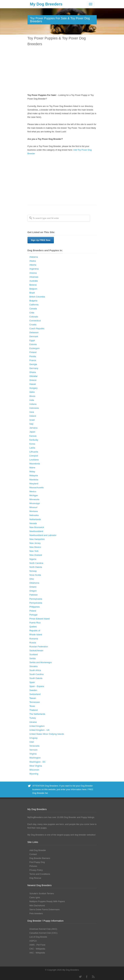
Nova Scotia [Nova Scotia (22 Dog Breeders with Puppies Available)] (35, 575)
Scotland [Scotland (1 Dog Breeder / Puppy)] (34, 654)
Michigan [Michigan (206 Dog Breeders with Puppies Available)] (34, 495)
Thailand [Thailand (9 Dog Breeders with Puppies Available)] (34, 710)
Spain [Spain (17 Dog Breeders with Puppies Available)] (32, 682)
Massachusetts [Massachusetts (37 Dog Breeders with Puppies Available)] (37, 488)
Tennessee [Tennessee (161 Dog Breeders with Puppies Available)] (35, 702)
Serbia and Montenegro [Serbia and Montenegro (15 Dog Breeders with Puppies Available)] (41, 662)
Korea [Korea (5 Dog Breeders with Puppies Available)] (32, 444)
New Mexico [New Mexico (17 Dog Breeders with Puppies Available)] (35, 547)
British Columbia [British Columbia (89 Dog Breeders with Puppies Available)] (37, 297)
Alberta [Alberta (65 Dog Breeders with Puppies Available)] (33, 265)
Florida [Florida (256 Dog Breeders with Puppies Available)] (33, 356)
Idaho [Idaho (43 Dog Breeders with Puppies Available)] (32, 392)
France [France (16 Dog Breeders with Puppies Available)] (33, 360)
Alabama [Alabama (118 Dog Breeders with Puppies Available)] (34, 257)
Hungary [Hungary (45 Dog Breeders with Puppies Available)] (34, 388)
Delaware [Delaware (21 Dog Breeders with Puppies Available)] (34, 332)
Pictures (33, 866)
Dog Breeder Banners (40, 858)
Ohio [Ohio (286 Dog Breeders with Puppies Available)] (32, 579)
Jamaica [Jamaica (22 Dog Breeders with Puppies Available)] (33, 428)
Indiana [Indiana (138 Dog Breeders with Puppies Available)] (33, 404)
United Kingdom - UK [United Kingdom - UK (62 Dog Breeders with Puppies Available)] (40, 730)
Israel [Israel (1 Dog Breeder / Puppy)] (32, 420)
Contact (33, 854)
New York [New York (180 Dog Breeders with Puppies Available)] (34, 551)
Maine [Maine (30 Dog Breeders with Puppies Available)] (32, 468)
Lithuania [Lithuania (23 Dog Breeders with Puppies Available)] (34, 452)
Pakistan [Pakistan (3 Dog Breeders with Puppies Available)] (34, 595)
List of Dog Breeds (38, 937)
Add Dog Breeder (38, 850)
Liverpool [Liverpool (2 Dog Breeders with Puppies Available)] (34, 456)
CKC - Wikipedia (37, 949)
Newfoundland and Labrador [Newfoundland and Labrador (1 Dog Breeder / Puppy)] (43, 535)
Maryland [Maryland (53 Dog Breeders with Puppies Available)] (34, 484)
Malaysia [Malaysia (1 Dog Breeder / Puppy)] (34, 475)
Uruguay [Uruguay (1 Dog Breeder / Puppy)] (34, 738)
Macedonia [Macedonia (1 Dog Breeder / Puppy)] (35, 464)
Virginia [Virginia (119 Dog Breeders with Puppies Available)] (33, 754)
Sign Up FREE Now (41, 240)
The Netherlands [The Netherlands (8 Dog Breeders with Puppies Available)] (37, 714)
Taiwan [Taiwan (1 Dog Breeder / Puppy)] (33, 698)
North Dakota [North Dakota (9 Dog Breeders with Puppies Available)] (36, 567)
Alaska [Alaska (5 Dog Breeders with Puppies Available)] (33, 261)
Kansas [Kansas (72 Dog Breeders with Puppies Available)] (33, 436)
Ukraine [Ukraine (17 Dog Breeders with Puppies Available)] (33, 722)
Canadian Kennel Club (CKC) (43, 933)
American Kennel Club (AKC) (43, 929)
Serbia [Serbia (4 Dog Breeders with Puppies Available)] (33, 658)
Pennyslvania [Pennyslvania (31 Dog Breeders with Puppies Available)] (36, 603)
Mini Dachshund (37, 906)
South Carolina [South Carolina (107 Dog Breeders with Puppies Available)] (37, 674)
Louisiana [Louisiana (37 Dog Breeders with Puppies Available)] (34, 460)
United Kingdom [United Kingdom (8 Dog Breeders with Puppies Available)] (37, 726)
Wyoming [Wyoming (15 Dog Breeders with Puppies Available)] (34, 774)
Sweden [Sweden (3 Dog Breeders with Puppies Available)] (33, 690)
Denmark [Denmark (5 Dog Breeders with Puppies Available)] (34, 336)
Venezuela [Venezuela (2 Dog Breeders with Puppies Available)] (34, 746)
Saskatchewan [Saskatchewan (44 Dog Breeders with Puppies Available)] (36, 651)
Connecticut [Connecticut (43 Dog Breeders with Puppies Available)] (35, 321)
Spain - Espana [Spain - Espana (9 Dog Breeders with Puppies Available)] (37, 686)
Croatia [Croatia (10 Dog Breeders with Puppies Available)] (33, 325)
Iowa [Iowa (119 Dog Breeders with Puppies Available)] (32, 412)
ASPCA (33, 941)
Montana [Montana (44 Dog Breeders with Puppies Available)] (34, 511)
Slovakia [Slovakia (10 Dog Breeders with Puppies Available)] (34, 666)
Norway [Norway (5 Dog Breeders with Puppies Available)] (33, 571)
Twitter (80, 977)
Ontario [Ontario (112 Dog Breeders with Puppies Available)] (33, 587)
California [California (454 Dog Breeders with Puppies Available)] (34, 305)
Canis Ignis (35, 897)
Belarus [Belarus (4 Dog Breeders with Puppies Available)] (33, 285)
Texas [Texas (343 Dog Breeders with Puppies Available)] (32, 706)
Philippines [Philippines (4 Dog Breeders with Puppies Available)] (35, 607)
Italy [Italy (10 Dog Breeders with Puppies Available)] (31, 424)
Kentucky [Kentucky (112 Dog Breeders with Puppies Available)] (34, 440)
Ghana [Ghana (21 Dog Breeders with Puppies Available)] (33, 372)
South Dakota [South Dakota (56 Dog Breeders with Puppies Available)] (36, 678)
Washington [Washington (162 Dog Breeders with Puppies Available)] (35, 758)
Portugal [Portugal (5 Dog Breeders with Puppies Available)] (33, 615)
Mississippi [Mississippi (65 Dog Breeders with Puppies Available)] (35, 503)
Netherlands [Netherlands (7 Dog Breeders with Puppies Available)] (35, 519)
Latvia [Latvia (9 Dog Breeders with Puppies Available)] (32, 448)
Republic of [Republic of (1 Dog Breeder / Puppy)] (35, 631)
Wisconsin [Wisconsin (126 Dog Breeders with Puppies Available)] (34, 770)
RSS (93, 977)
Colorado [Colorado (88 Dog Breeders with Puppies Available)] (34, 317)
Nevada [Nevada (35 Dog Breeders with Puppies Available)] (33, 523)
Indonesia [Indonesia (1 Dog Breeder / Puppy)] (34, 408)
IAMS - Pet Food (37, 945)
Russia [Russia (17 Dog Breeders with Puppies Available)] (33, 643)
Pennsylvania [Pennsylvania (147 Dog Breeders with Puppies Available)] (36, 599)
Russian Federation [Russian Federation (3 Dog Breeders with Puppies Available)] (39, 647)
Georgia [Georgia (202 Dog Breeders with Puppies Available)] (33, 364)
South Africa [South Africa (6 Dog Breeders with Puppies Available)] (35, 670)
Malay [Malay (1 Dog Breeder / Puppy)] (32, 472)
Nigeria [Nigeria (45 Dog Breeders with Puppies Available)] (33, 559)
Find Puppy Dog (37, 862)
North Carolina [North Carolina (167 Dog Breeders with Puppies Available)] (36, 563)
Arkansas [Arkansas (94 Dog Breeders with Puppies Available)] (34, 277)
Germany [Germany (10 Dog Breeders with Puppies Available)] (34, 368)
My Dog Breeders (46, 4)
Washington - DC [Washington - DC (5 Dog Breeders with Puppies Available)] (38, 762)
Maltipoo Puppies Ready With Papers (47, 901)
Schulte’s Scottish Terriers (42, 893)
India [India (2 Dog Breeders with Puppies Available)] (32, 400)
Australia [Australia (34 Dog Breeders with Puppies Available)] (34, 281)
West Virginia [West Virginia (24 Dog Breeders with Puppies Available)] (36, 766)
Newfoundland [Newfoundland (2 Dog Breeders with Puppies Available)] (36, 531)
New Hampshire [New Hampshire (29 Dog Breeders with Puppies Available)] (37, 539)
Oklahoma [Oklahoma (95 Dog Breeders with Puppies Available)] (34, 583)
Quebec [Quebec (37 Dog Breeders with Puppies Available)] (33, 627)
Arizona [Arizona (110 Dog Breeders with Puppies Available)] (33, 273)
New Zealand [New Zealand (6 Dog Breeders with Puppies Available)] (36, 555)
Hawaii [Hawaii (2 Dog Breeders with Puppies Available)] (33, 384)
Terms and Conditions (40, 874)
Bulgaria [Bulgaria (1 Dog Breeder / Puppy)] (33, 301)
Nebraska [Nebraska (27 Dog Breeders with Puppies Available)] (34, 515)
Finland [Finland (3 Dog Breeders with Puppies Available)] (33, 352)
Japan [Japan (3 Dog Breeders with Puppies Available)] (32, 432)
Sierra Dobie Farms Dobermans (45, 909)
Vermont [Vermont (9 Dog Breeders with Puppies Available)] (33, 750)
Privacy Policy (36, 870)
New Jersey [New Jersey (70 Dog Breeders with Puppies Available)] (35, 543)
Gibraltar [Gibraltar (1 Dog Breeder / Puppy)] (34, 376)
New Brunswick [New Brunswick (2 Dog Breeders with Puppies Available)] (37, 527)
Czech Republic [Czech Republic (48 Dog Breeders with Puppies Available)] (37, 329)
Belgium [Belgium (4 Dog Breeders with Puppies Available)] (33, 289)
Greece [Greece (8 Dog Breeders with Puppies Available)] (33, 380)
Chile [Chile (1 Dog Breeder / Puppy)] (32, 313)
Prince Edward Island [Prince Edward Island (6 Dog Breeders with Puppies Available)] (40, 619)
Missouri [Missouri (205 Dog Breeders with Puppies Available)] (33, 507)
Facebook (87, 977)
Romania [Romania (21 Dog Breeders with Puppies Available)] (34, 639)
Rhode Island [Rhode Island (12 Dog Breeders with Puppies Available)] (36, 635)
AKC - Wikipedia (37, 953)
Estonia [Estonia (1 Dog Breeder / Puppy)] (33, 344)
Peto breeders (36, 913)
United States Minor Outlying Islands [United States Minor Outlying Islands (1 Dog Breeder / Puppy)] (47, 734)
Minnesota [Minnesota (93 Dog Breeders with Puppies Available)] (34, 499)
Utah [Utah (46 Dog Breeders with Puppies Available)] (32, 742)
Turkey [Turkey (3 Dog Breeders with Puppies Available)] (33, 718)
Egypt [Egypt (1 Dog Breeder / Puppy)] (32, 340)
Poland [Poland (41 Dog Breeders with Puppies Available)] (33, 611)
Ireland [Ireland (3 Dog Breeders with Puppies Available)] (33, 416)
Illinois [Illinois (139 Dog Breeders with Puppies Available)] (32, 396)
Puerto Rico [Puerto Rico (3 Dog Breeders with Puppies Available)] (35, 623)
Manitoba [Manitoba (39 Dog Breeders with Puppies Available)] (34, 480)
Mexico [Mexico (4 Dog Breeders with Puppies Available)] (33, 491)
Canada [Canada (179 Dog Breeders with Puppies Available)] (33, 309)
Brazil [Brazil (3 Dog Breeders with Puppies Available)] (32, 293)
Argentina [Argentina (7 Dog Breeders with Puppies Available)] (34, 269)
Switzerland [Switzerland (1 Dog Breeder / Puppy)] (35, 694)
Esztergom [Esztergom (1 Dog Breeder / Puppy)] (35, 348)
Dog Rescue (35, 878)
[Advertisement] (62, 70)
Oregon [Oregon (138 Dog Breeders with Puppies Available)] (33, 591)
